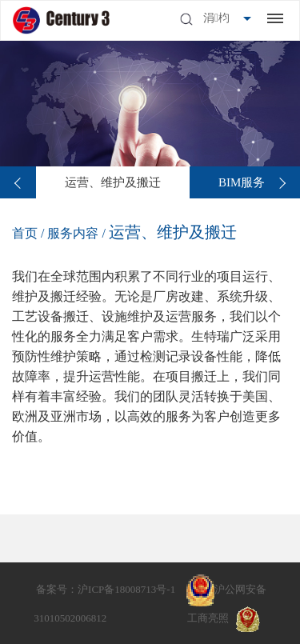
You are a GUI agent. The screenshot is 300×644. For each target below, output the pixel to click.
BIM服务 (242, 182)
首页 (25, 233)
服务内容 (74, 233)
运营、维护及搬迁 (113, 182)
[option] (113, 182)
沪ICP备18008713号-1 (126, 589)
